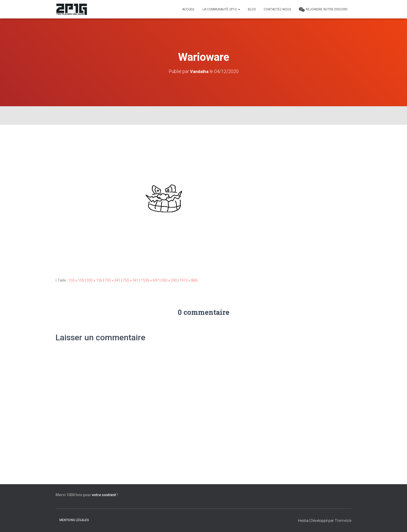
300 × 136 (94, 280)
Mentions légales (74, 520)
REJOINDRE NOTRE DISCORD (323, 10)
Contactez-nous (277, 9)
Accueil (188, 9)
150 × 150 (76, 280)
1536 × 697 (150, 280)
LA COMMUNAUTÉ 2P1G (221, 9)
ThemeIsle (343, 521)
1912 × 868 (188, 280)
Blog (252, 9)
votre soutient (104, 495)
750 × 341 (113, 280)
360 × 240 (169, 280)
